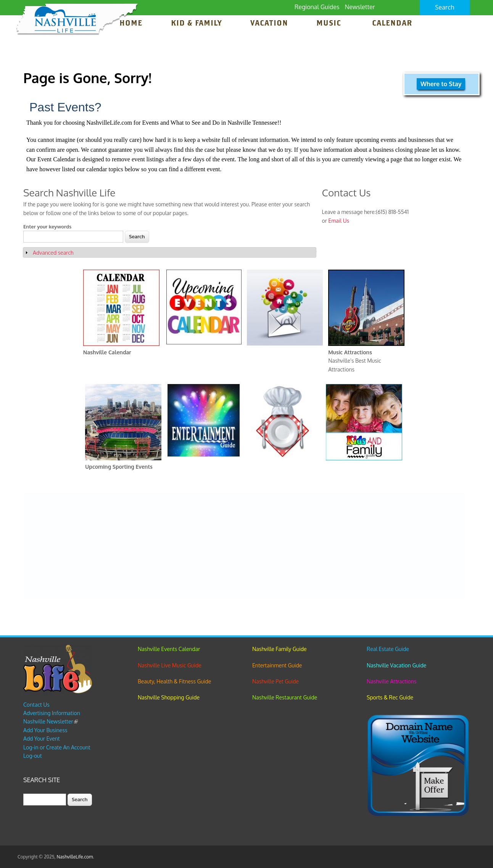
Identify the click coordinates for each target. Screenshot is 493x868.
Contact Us (36, 705)
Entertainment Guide (277, 665)
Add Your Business (45, 730)
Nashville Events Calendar (169, 649)
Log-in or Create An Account (57, 747)
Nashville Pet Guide (275, 681)
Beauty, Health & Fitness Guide (174, 681)
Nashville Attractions (391, 681)
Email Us (339, 221)
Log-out (32, 756)
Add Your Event (42, 739)
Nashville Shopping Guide (169, 697)
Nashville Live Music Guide (170, 665)
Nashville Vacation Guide (396, 665)
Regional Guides (317, 7)
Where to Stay (441, 84)
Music (330, 24)
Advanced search (53, 253)
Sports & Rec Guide (390, 697)
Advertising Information (52, 713)
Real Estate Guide (388, 649)
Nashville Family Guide (280, 649)
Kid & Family (196, 24)
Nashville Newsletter (51, 721)
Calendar (392, 24)
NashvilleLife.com (75, 857)
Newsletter (360, 7)
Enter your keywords (47, 227)
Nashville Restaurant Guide (285, 697)
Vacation (269, 24)
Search (445, 7)
